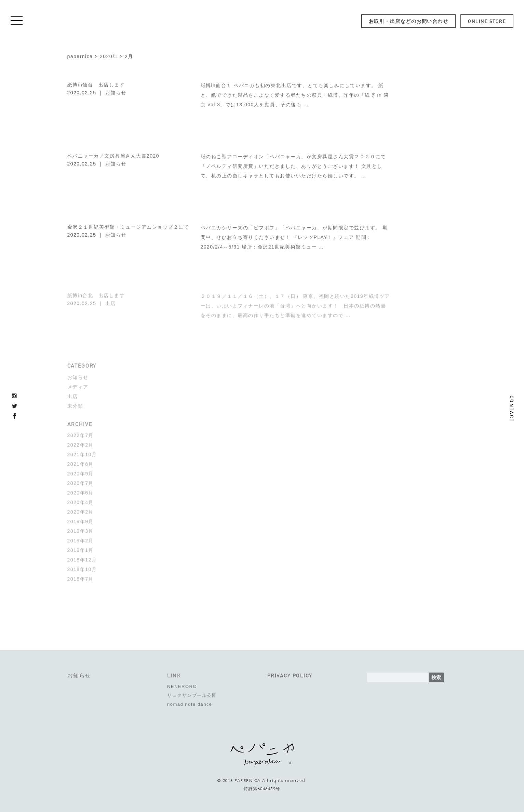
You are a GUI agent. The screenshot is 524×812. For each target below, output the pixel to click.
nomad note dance (190, 702)
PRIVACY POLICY (290, 674)
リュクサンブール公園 (192, 694)
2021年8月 (80, 462)
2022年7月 (80, 434)
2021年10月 (82, 453)
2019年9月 (80, 520)
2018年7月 (80, 577)
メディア (78, 385)
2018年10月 (82, 568)
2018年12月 (82, 558)
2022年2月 (80, 443)
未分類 (75, 404)
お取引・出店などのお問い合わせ (409, 21)
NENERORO (182, 685)
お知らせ (116, 92)
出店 (111, 302)
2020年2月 (80, 510)
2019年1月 (80, 548)
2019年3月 (80, 529)
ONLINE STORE (487, 21)
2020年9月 (80, 472)
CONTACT (512, 409)
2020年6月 (80, 491)
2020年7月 (80, 481)
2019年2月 (80, 539)
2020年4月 (80, 501)
